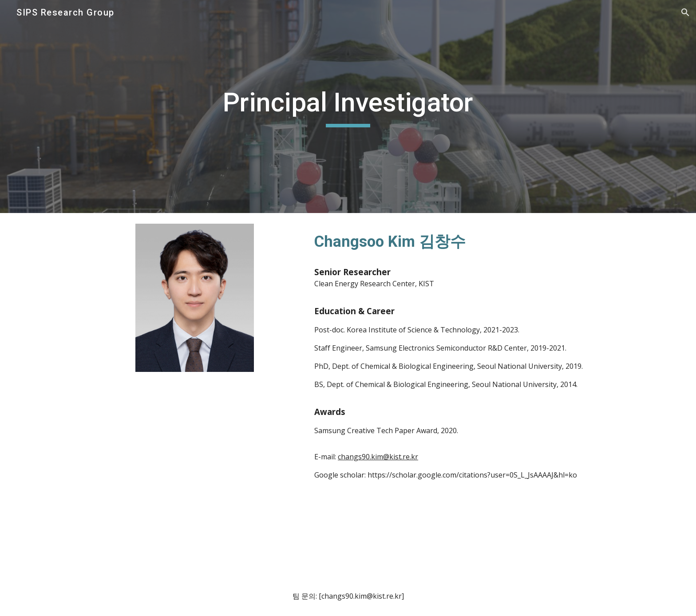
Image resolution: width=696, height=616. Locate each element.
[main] (348, 107)
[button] (685, 12)
